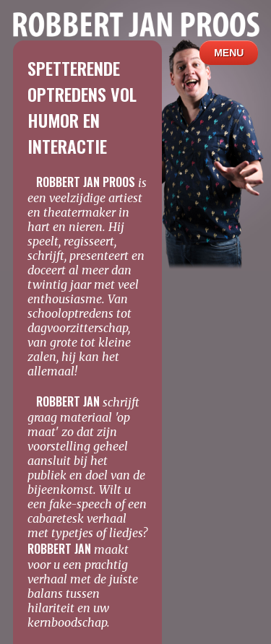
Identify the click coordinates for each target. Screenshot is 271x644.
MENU (229, 53)
